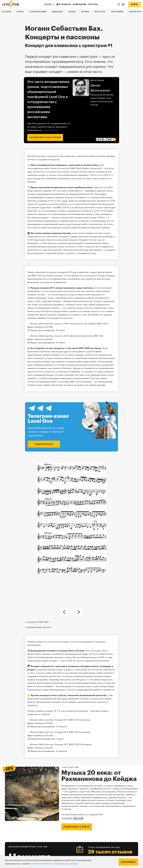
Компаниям (80, 4)
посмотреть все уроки (45, 137)
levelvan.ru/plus (50, 130)
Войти (134, 4)
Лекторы (93, 4)
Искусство (100, 12)
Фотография (117, 12)
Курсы (48, 4)
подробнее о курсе (77, 827)
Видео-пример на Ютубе (40, 327)
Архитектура (135, 12)
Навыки (72, 12)
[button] (71, 606)
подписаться (44, 444)
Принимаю (128, 862)
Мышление (57, 12)
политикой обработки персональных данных (54, 864)
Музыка (85, 12)
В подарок (64, 4)
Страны (20, 12)
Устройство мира (38, 12)
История (6, 12)
